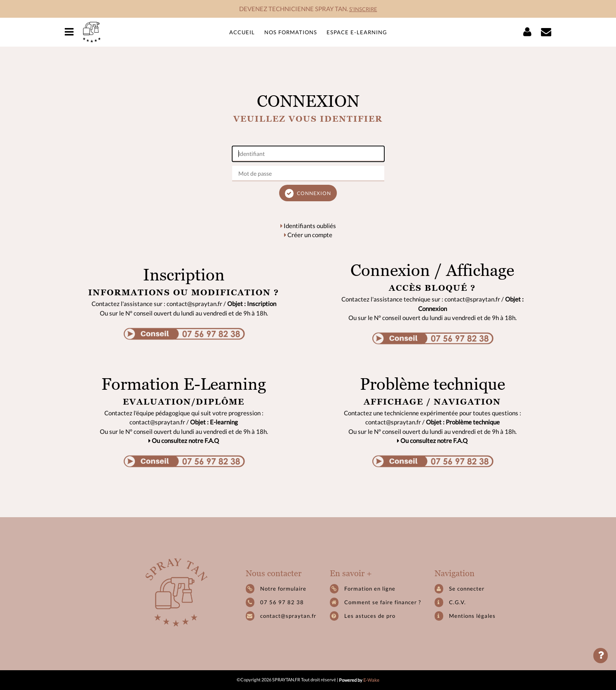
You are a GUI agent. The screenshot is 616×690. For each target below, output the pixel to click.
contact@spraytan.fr (288, 616)
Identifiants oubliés (308, 226)
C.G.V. (450, 602)
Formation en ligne (363, 589)
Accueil (242, 32)
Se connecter (460, 589)
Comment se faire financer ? (375, 602)
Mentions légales (465, 616)
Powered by (359, 680)
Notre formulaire (276, 589)
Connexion (308, 193)
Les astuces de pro (363, 616)
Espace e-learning (357, 32)
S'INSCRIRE (363, 9)
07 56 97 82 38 (282, 602)
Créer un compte (308, 235)
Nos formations (291, 32)
